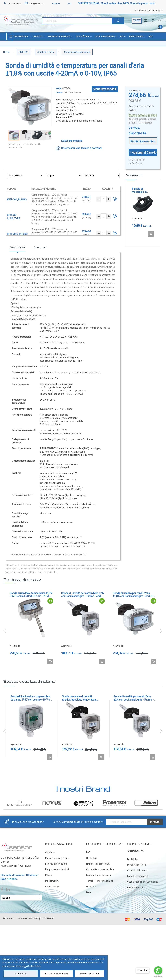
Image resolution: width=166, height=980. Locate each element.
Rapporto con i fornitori (57, 869)
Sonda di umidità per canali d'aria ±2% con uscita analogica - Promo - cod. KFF (83, 595)
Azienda (54, 3)
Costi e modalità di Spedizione (143, 882)
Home (6, 52)
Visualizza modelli (105, 89)
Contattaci (92, 858)
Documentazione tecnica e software (82, 148)
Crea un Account (155, 10)
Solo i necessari (56, 974)
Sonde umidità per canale (77, 52)
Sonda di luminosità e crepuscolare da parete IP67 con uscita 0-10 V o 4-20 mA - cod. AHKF (30, 698)
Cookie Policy (52, 887)
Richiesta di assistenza (98, 864)
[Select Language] (21, 898)
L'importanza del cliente (57, 858)
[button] (15, 107)
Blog (89, 892)
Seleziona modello (72, 141)
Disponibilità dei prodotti (98, 875)
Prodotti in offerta (136, 865)
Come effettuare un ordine (100, 869)
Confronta (135, 164)
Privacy (49, 875)
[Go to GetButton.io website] (158, 977)
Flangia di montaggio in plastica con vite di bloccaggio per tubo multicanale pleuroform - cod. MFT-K (143, 190)
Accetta (21, 974)
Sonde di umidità (46, 52)
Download (40, 247)
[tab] (17, 248)
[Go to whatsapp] (158, 970)
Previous (4, 631)
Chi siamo (50, 852)
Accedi (141, 10)
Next (162, 631)
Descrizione (17, 247)
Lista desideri (137, 160)
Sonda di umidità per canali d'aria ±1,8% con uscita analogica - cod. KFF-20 (135, 595)
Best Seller (133, 859)
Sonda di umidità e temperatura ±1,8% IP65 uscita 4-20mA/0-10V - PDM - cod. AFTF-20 (31, 595)
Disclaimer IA (52, 881)
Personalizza (90, 974)
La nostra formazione (56, 864)
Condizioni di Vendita (138, 870)
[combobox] (77, 21)
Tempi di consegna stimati (100, 881)
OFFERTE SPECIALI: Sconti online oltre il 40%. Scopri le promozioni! (116, 3)
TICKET (137, 20)
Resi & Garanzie (135, 887)
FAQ (68, 3)
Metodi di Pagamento (138, 876)
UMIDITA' (23, 52)
